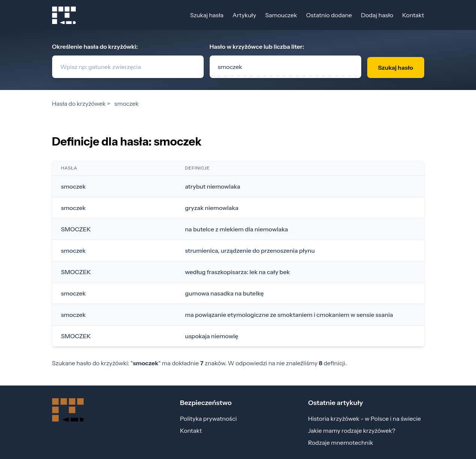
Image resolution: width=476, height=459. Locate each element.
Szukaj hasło (395, 67)
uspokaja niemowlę (212, 336)
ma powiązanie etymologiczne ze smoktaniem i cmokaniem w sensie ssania (289, 315)
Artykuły (244, 15)
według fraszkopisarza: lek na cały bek (237, 272)
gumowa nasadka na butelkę (224, 293)
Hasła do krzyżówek (79, 103)
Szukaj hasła (207, 15)
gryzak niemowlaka (212, 208)
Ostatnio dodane (329, 15)
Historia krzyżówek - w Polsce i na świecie (364, 418)
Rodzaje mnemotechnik (341, 442)
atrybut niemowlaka (212, 186)
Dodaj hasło (377, 15)
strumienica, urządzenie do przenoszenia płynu (250, 250)
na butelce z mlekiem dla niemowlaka (236, 229)
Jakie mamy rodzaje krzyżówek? (352, 430)
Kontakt (413, 15)
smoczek (74, 186)
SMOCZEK (76, 229)
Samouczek (281, 15)
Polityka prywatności (208, 418)
